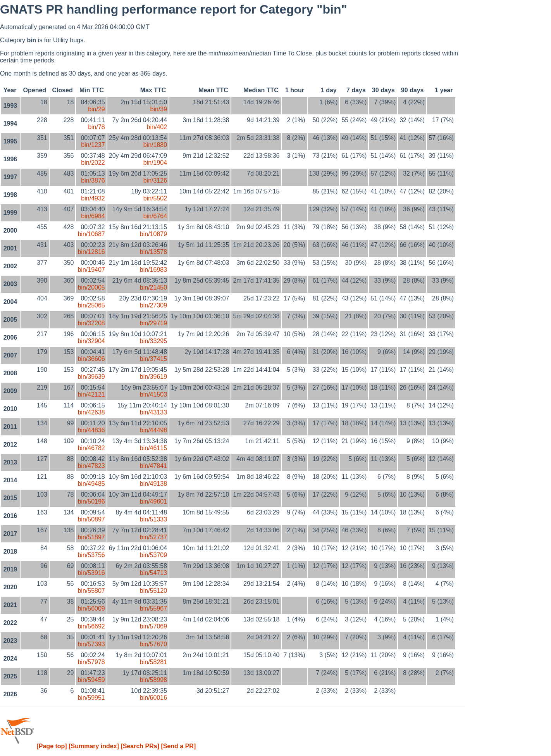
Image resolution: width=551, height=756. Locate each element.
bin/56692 (91, 626)
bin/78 (96, 127)
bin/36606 (91, 359)
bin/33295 (153, 341)
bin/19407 (91, 270)
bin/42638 (91, 412)
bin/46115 (153, 448)
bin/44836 (91, 430)
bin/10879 (153, 234)
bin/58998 (153, 680)
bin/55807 (91, 591)
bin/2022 (93, 163)
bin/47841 (153, 466)
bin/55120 (153, 591)
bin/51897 (91, 537)
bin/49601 (153, 501)
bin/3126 (155, 180)
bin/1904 (155, 163)
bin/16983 (153, 270)
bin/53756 (91, 555)
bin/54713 (153, 573)
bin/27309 (153, 305)
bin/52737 (153, 537)
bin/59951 (91, 698)
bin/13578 (153, 252)
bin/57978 (91, 662)
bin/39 (158, 109)
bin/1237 (93, 145)
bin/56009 (91, 608)
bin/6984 (93, 216)
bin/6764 (155, 216)
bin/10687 (91, 234)
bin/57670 (153, 644)
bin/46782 (91, 448)
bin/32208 (91, 323)
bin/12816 (91, 252)
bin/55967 (153, 608)
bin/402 (157, 127)
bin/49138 (153, 484)
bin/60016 (153, 698)
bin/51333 (153, 519)
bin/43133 (153, 412)
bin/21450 (153, 287)
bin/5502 (155, 198)
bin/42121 (91, 394)
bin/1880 (155, 145)
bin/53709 (153, 555)
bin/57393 (91, 644)
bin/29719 (153, 323)
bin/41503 (153, 394)
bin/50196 (91, 501)
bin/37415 (153, 359)
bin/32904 (91, 341)
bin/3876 (93, 180)
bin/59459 (91, 680)
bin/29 (96, 109)
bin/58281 (153, 662)
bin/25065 (91, 305)
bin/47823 (91, 466)
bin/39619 (153, 377)
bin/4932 (93, 198)
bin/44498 (153, 430)
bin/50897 (91, 519)
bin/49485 (91, 484)
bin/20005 (91, 287)
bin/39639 (91, 377)
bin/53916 (91, 573)
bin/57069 (153, 626)
